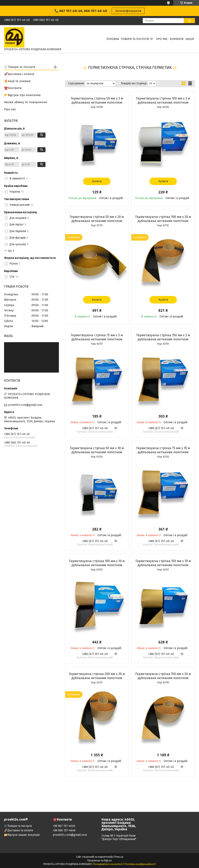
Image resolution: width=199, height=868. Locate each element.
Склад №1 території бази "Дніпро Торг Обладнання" (119, 837)
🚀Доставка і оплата (19, 74)
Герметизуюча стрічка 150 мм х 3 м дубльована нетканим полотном (163, 337)
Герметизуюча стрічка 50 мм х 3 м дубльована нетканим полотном (97, 100)
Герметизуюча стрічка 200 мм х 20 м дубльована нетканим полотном (97, 676)
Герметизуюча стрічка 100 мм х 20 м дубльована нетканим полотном (163, 219)
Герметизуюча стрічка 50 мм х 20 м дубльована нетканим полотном (97, 219)
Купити (97, 181)
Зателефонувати (128, 11)
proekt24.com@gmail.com (25, 405)
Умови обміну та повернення (26, 102)
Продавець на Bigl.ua (99, 860)
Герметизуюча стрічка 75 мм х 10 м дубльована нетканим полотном (163, 450)
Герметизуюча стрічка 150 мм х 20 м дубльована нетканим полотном (163, 676)
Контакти (177, 39)
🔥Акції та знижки (17, 81)
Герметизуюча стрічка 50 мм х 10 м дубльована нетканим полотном (97, 450)
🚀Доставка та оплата (18, 830)
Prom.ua (119, 857)
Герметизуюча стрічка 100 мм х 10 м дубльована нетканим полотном (97, 563)
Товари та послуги (135, 39)
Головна (113, 39)
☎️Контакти (13, 88)
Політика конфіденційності (140, 864)
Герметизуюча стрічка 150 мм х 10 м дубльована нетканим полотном (163, 563)
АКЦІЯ (190, 39)
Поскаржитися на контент (108, 864)
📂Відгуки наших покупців (22, 835)
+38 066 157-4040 (64, 830)
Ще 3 (11, 251)
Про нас (162, 39)
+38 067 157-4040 (64, 826)
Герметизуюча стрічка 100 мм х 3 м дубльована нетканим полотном (163, 100)
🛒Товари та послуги (20, 67)
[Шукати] (189, 21)
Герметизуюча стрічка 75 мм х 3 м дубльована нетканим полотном (97, 337)
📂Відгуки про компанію (22, 95)
